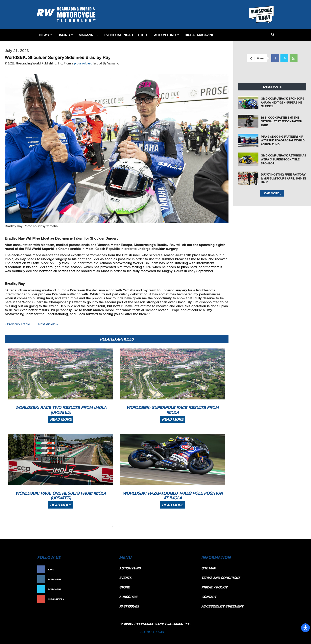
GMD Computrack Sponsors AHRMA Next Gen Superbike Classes (282, 102)
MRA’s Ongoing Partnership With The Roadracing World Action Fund (283, 140)
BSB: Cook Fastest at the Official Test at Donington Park (281, 121)
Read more (61, 419)
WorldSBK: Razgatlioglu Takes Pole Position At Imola (173, 495)
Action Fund (167, 35)
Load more (272, 193)
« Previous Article (17, 324)
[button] (273, 35)
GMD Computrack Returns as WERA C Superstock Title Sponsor (283, 159)
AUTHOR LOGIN (152, 632)
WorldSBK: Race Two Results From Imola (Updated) (61, 410)
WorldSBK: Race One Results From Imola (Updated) (61, 495)
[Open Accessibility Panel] (305, 628)
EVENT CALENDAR (119, 35)
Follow (105, 579)
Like (107, 570)
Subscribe (103, 599)
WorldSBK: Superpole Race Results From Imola (173, 410)
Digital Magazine (199, 35)
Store (143, 35)
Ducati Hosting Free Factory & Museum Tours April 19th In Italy (283, 178)
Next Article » (48, 324)
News (46, 35)
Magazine (89, 35)
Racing (65, 35)
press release (83, 63)
